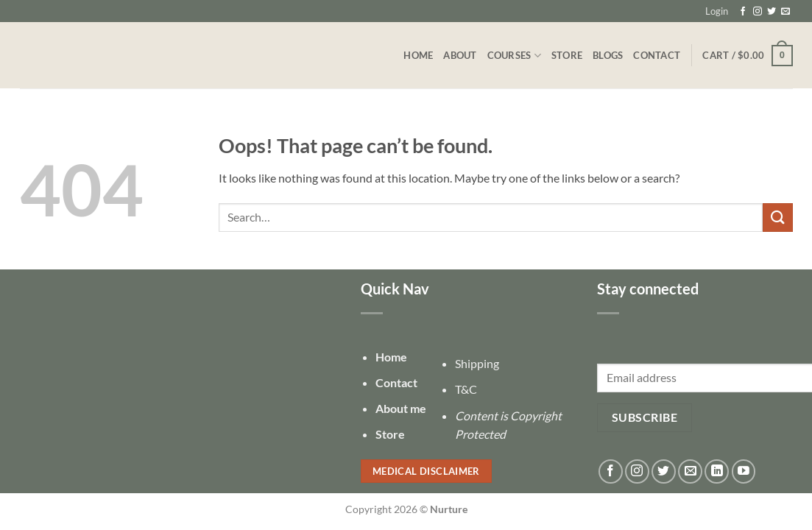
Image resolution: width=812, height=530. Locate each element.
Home (418, 55)
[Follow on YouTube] (744, 471)
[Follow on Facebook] (743, 12)
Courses (514, 56)
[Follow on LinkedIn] (717, 471)
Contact (657, 55)
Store (567, 55)
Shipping (477, 363)
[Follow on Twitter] (772, 12)
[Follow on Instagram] (758, 12)
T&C (466, 389)
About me (401, 408)
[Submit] (777, 218)
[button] (717, 11)
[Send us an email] (785, 12)
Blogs (608, 55)
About (460, 55)
